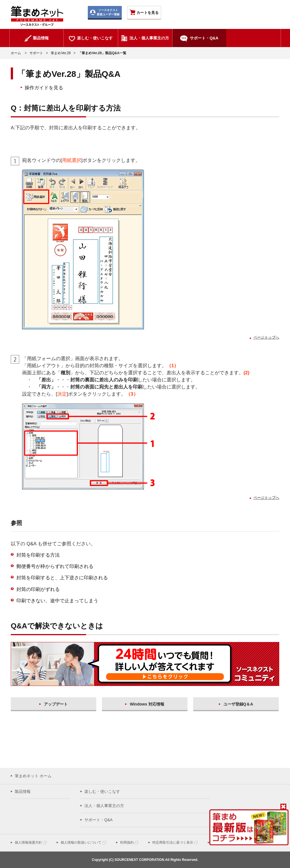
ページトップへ (266, 337)
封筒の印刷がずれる (38, 589)
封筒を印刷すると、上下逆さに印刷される (62, 578)
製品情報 (23, 791)
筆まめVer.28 (61, 53)
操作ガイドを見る (44, 88)
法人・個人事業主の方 (104, 806)
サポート (36, 53)
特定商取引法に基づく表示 (173, 842)
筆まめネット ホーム (33, 776)
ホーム (16, 53)
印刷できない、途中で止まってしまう (57, 601)
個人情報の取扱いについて (81, 842)
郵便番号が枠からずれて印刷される (55, 566)
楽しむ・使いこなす (102, 791)
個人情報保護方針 (28, 842)
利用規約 (127, 842)
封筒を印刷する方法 (38, 555)
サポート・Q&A (99, 820)
